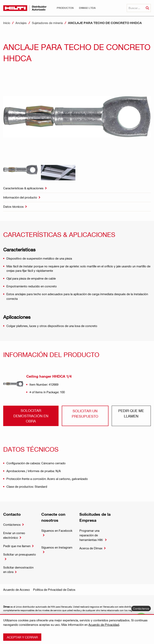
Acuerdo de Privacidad (104, 625)
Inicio (7, 23)
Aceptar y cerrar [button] (22, 637)
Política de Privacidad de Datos (54, 590)
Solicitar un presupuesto (85, 413)
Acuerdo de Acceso (17, 590)
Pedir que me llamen (131, 413)
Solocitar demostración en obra (31, 416)
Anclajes (21, 23)
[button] (65, 8)
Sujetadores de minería (47, 23)
